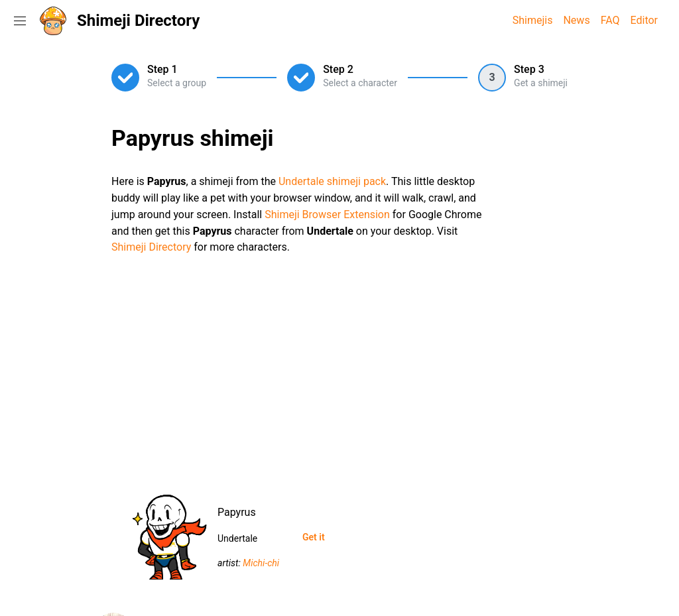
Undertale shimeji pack (332, 181)
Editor (644, 20)
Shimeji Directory (138, 21)
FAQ (610, 20)
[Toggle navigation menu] (20, 21)
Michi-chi (261, 563)
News (576, 20)
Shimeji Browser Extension (327, 215)
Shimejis (533, 20)
